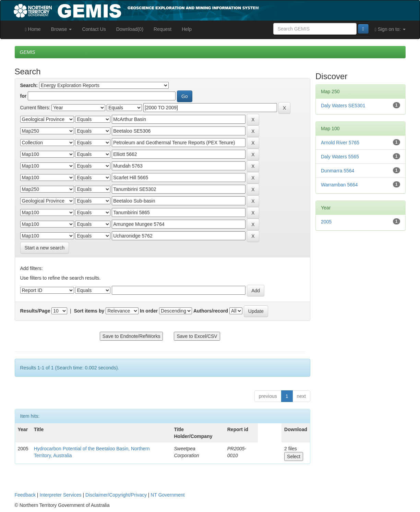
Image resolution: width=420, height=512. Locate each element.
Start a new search (45, 248)
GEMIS (28, 52)
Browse (62, 29)
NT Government (167, 495)
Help (187, 29)
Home (33, 29)
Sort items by (89, 311)
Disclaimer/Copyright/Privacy (116, 495)
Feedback (25, 495)
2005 (326, 222)
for (23, 96)
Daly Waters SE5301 (343, 106)
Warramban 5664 (339, 185)
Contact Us (94, 29)
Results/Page (35, 311)
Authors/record (211, 311)
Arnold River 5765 (340, 143)
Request (163, 29)
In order (149, 311)
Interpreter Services (60, 495)
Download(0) (130, 29)
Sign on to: (390, 29)
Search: (29, 85)
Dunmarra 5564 (338, 171)
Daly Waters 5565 (340, 157)
